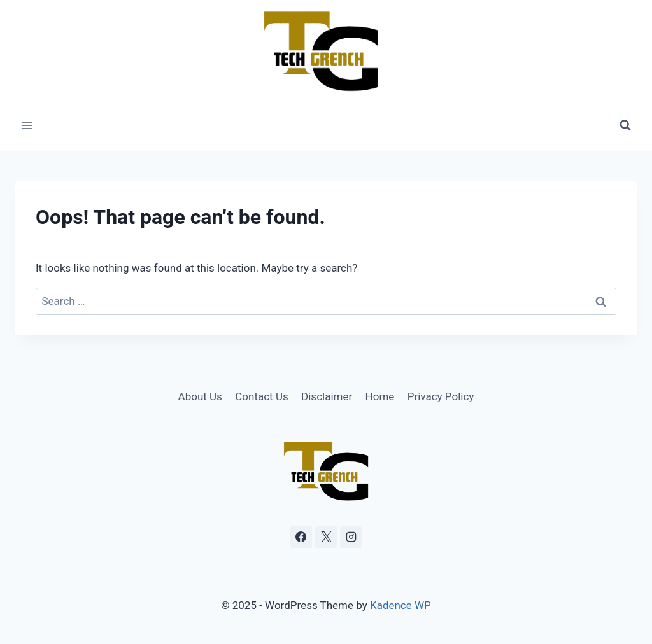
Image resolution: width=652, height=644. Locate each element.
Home (380, 396)
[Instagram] (351, 537)
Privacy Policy (441, 396)
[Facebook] (301, 537)
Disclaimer (327, 396)
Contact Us (261, 396)
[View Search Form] (625, 125)
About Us (200, 396)
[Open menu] (27, 126)
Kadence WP (400, 605)
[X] (326, 537)
